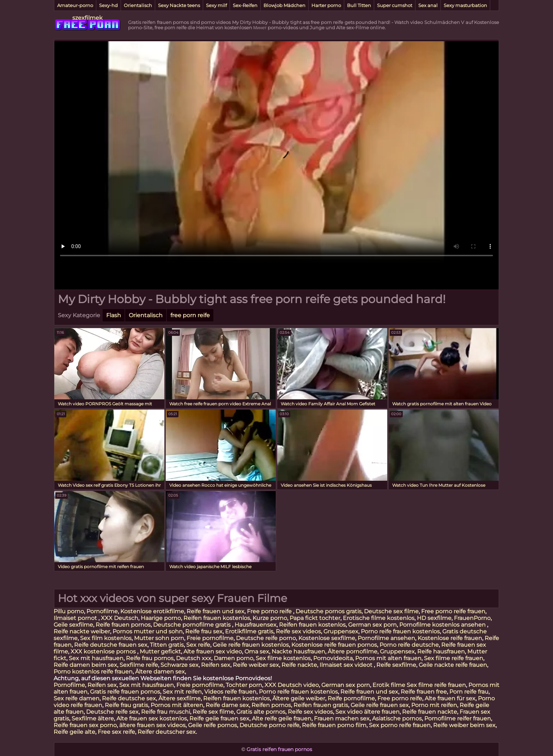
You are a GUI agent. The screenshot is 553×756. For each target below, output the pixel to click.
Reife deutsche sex (129, 698)
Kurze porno (270, 618)
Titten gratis (167, 645)
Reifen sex (216, 665)
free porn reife (190, 315)
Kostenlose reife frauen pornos (334, 645)
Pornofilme (102, 611)
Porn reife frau (469, 692)
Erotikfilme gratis (249, 631)
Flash (114, 315)
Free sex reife (116, 732)
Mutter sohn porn (159, 638)
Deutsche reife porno (266, 638)
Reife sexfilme (396, 665)
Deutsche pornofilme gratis (193, 625)
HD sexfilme (434, 618)
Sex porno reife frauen (400, 725)
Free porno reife (270, 611)
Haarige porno (161, 618)
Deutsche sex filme (391, 611)
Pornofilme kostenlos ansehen (443, 625)
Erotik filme (389, 685)
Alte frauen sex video (213, 651)
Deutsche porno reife (269, 725)
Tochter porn (244, 685)
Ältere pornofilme (353, 651)
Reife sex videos (298, 631)
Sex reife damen (77, 698)
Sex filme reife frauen (454, 658)
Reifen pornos (271, 705)
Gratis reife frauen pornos (125, 692)
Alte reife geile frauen (282, 718)
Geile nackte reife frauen (453, 665)
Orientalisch (138, 5)
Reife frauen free (424, 692)
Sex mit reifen (182, 692)
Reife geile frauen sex (219, 718)
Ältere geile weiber (299, 698)
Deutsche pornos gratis (329, 611)
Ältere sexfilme (180, 698)
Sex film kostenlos (106, 638)
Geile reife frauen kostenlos (251, 645)
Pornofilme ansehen (386, 638)
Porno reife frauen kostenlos (400, 631)
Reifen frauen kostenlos (217, 618)
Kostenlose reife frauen (450, 638)
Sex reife (198, 645)
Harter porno (326, 5)
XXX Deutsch (120, 618)
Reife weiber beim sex (464, 725)
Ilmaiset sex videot (347, 665)
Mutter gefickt (160, 651)
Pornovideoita (333, 658)
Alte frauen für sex (450, 698)
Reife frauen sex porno (85, 725)
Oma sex (257, 651)
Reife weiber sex (256, 665)
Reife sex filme (213, 712)
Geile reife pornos (212, 725)
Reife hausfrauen (441, 651)
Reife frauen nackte (430, 712)
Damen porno (233, 658)
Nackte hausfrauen (298, 651)
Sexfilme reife (139, 665)
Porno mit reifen (434, 705)
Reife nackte (299, 665)
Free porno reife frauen (453, 611)
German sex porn (372, 625)
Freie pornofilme (210, 638)
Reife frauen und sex (215, 611)
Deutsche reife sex (112, 712)
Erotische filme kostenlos (379, 618)
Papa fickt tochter (315, 618)
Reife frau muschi (166, 712)
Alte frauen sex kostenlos (152, 718)
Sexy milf (216, 5)
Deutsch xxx (194, 658)
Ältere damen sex (160, 672)
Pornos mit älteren (177, 705)
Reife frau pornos (150, 658)
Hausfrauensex (256, 625)
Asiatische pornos (397, 718)
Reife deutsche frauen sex (111, 645)
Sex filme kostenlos (283, 658)
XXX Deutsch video (292, 685)
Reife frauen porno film (334, 725)
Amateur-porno (75, 5)
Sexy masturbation (465, 5)
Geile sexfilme (73, 625)
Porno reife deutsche (409, 645)
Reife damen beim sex (85, 665)
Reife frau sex (204, 631)
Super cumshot (395, 5)
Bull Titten (359, 5)
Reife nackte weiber (82, 631)
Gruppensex (341, 631)
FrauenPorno (472, 618)
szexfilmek (87, 18)
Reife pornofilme (351, 698)
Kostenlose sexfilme (327, 638)
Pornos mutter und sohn (148, 631)
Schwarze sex (180, 665)
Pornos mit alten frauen (388, 658)
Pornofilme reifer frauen (458, 718)
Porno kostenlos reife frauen (93, 672)
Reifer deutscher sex (167, 732)
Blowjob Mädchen (284, 5)
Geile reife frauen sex (380, 705)
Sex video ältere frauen (367, 712)
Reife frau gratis (126, 705)
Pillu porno (69, 611)
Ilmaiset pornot (76, 618)
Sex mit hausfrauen (96, 658)
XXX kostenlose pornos (104, 651)
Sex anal (428, 5)
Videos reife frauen (230, 692)
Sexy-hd (108, 5)
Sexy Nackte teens (179, 5)
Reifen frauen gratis (321, 705)
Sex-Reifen (245, 5)
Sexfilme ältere (93, 718)
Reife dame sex (227, 705)
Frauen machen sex (342, 718)
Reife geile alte (74, 732)
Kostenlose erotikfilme (152, 611)
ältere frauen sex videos (152, 725)
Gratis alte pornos (261, 712)
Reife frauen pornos (123, 625)
